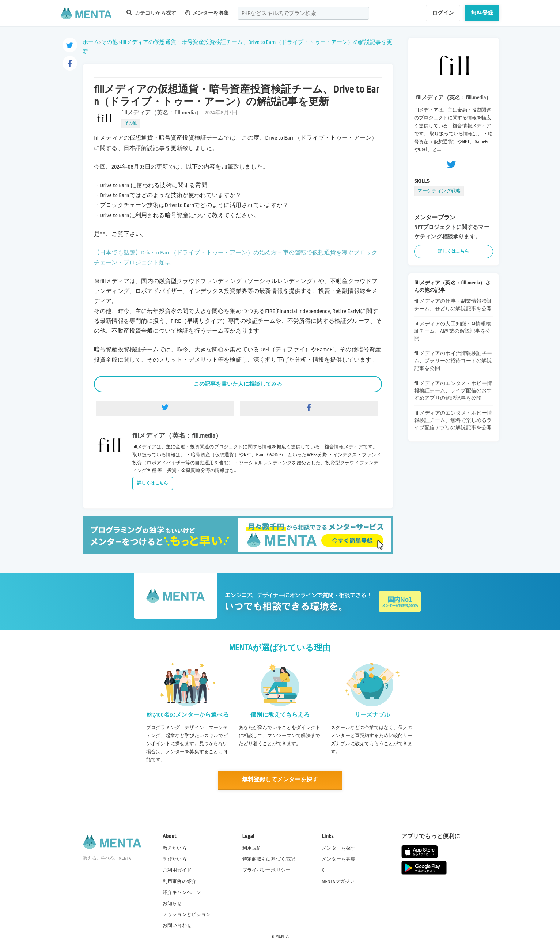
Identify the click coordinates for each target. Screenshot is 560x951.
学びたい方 (175, 859)
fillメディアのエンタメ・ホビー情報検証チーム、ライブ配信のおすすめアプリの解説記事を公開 (453, 391)
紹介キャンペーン (182, 892)
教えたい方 (175, 848)
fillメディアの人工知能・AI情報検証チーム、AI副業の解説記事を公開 (453, 331)
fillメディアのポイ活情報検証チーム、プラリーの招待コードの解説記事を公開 (453, 361)
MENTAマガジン (338, 881)
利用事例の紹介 (179, 881)
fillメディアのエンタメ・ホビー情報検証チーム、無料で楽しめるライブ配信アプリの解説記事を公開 (453, 420)
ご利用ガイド (177, 870)
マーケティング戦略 (439, 191)
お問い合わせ (177, 925)
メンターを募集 (207, 13)
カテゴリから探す (151, 13)
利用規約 (252, 848)
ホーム (91, 42)
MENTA (282, 936)
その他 (109, 42)
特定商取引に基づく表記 (269, 859)
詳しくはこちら (153, 483)
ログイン (443, 13)
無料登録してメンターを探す (280, 780)
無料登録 (482, 13)
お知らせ (172, 903)
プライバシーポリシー (266, 870)
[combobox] (303, 13)
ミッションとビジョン (187, 914)
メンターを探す (338, 848)
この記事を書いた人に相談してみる (238, 384)
